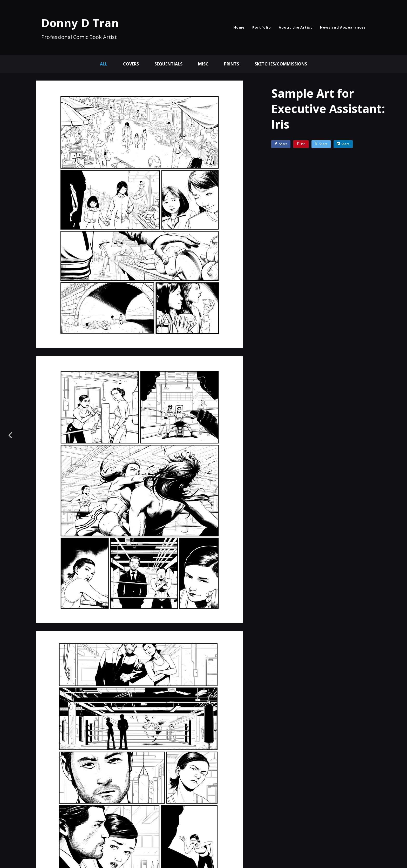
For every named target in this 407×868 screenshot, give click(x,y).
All (104, 64)
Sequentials (168, 64)
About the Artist (296, 27)
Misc (203, 64)
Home (239, 27)
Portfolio (262, 27)
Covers (131, 64)
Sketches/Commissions (281, 64)
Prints (232, 64)
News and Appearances (343, 27)
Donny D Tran (80, 23)
